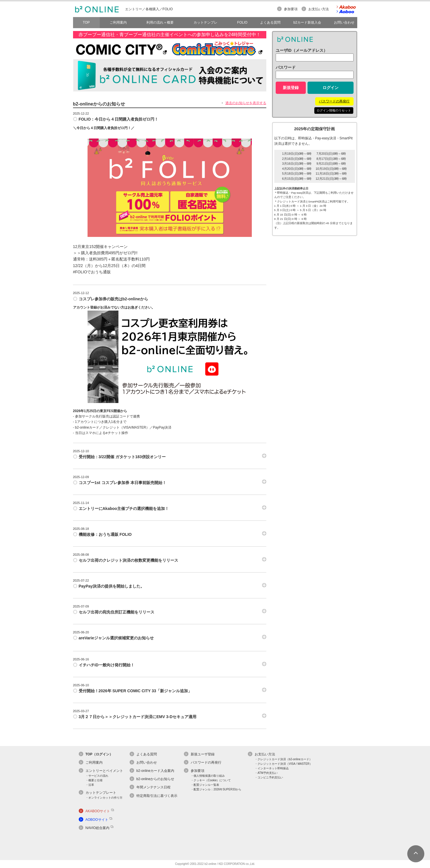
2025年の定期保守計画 (314, 129)
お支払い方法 (319, 9)
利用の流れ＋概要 (160, 22)
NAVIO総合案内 (97, 828)
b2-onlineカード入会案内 (155, 771)
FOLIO (242, 22)
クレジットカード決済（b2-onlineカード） (285, 759)
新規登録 (291, 88)
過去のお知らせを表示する (246, 103)
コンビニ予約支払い (270, 777)
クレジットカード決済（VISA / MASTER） (285, 764)
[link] (97, 844)
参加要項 (291, 9)
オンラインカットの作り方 (105, 798)
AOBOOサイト (97, 820)
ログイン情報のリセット (334, 110)
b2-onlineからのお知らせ (155, 779)
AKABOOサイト (98, 811)
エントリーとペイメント (104, 771)
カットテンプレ (205, 22)
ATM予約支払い (267, 773)
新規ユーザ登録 (203, 754)
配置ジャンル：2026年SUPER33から (217, 789)
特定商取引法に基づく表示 (157, 796)
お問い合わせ (147, 762)
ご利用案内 (118, 22)
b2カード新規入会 (307, 22)
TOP (86, 22)
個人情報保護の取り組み (209, 776)
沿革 (91, 785)
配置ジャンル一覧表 (206, 785)
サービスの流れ (98, 776)
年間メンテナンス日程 (153, 787)
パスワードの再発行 (334, 101)
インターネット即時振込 (273, 768)
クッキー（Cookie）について (212, 780)
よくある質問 (147, 754)
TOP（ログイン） (99, 754)
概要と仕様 (95, 780)
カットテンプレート (101, 793)
